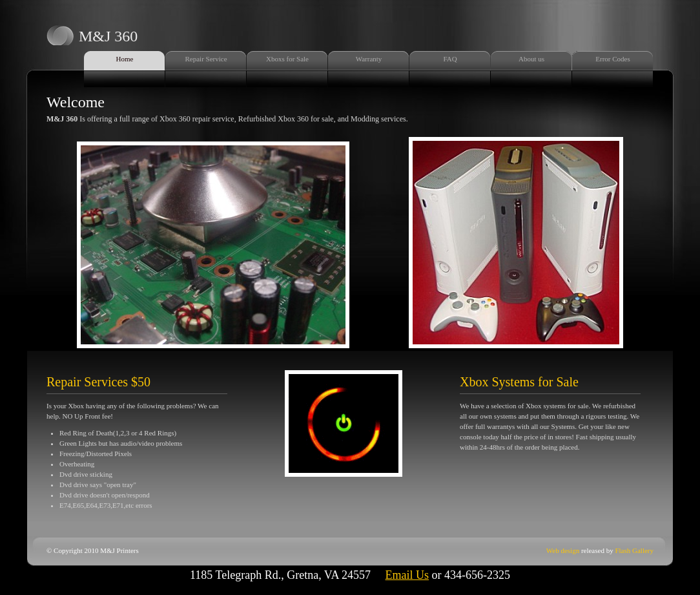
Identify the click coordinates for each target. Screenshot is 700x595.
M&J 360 (108, 36)
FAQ (450, 59)
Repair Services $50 (98, 382)
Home (125, 59)
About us (531, 59)
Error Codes (612, 59)
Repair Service (206, 59)
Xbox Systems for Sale (519, 382)
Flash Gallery (634, 550)
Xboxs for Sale (287, 59)
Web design (563, 550)
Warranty (369, 59)
